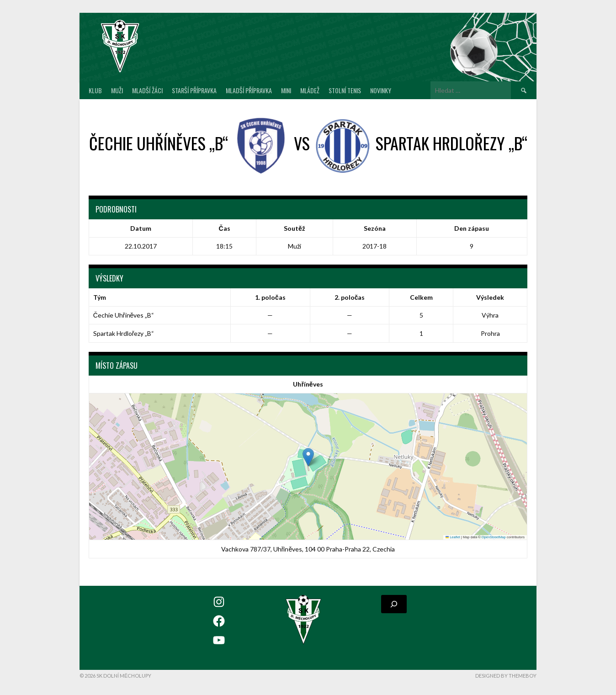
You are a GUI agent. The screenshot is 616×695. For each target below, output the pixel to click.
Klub (95, 90)
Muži (117, 90)
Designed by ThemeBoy (506, 676)
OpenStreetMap (494, 537)
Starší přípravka (194, 90)
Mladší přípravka (249, 90)
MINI (286, 90)
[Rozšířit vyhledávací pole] (394, 604)
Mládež (310, 90)
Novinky (381, 90)
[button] (308, 457)
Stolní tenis (345, 90)
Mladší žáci (147, 90)
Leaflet (453, 537)
